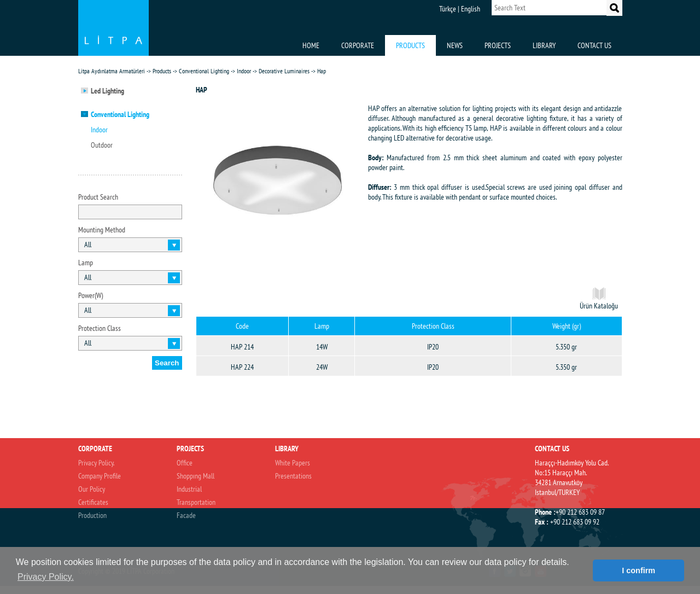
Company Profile (100, 476)
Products (162, 71)
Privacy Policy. (96, 463)
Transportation (196, 502)
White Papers (293, 463)
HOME (311, 45)
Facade (186, 515)
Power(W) (91, 295)
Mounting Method (102, 230)
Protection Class (100, 328)
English (471, 9)
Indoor (244, 71)
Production (92, 515)
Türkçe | (449, 9)
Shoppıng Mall (196, 476)
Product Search (98, 197)
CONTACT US (594, 45)
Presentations (293, 476)
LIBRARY (544, 45)
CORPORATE (358, 45)
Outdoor (102, 145)
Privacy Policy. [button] (46, 577)
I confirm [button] (638, 570)
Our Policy (92, 489)
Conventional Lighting (204, 71)
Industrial (189, 489)
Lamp (86, 263)
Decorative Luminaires (284, 71)
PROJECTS (498, 45)
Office (185, 463)
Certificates (93, 502)
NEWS (455, 45)
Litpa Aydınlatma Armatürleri (112, 71)
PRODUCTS (410, 45)
